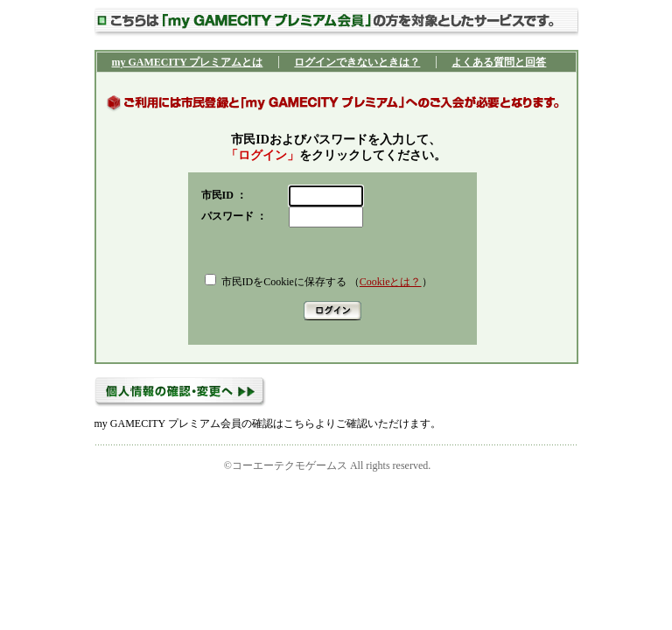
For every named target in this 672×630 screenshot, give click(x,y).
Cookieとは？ (391, 282)
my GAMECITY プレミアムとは (188, 62)
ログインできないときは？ (357, 62)
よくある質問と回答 (499, 62)
